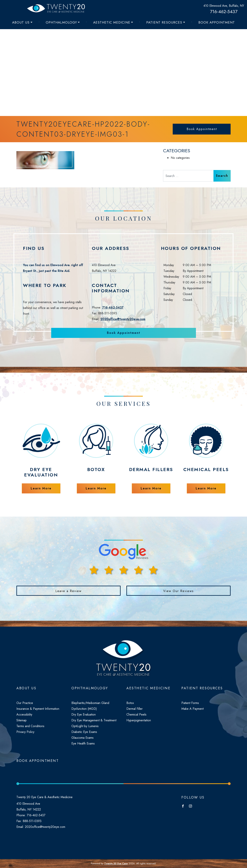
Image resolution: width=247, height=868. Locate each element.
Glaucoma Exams (82, 738)
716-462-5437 (224, 11)
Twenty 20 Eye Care (116, 863)
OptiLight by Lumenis (85, 726)
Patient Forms (190, 703)
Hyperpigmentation (139, 720)
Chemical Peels (136, 714)
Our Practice (25, 703)
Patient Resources (164, 22)
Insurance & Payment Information (38, 709)
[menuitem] (22, 22)
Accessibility (24, 714)
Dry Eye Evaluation (84, 714)
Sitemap (22, 720)
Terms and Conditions (30, 726)
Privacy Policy (25, 732)
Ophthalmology (61, 22)
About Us (21, 22)
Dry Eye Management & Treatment (94, 720)
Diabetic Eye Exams (84, 732)
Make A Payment (192, 709)
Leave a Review (69, 591)
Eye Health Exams (83, 743)
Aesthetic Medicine (112, 22)
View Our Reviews (178, 591)
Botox (130, 703)
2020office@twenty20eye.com (123, 319)
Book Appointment (217, 22)
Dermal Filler (134, 709)
